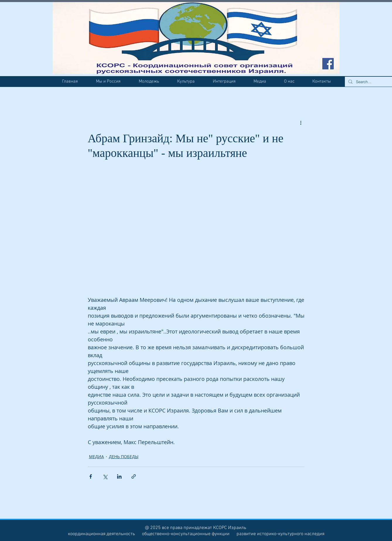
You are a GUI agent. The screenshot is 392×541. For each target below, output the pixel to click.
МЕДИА (96, 457)
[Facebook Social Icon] (328, 64)
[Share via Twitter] (105, 476)
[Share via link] (134, 476)
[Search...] (372, 82)
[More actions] (301, 122)
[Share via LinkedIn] (119, 476)
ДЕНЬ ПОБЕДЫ (124, 457)
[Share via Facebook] (91, 476)
